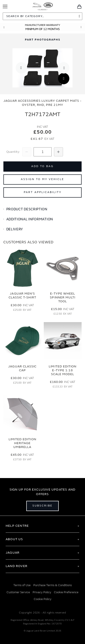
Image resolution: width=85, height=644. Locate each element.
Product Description (27, 209)
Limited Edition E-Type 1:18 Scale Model (63, 370)
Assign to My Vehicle (42, 179)
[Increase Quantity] (58, 152)
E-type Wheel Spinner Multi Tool (63, 297)
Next (81, 27)
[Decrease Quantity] (27, 152)
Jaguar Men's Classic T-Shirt (22, 295)
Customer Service (18, 592)
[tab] (42, 209)
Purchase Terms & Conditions (53, 585)
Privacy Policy (42, 592)
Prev (4, 27)
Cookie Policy (43, 599)
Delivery (15, 229)
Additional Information (30, 219)
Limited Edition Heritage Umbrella (22, 443)
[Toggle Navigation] (5, 6)
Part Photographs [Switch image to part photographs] (43, 40)
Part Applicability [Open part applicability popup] (43, 192)
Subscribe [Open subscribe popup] (42, 506)
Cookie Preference (66, 592)
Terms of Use (22, 585)
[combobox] (42, 16)
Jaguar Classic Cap (22, 368)
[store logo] (42, 6)
